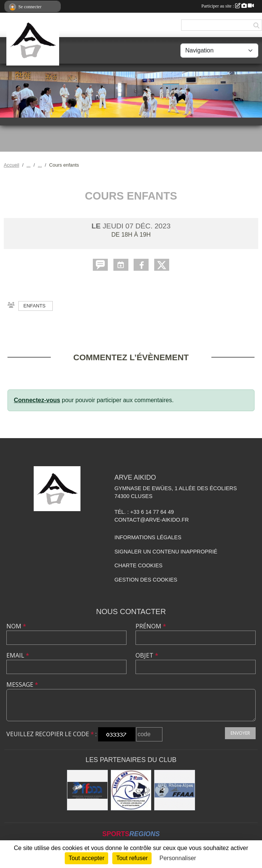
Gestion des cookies (146, 580)
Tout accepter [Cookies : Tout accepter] (86, 858)
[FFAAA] (87, 790)
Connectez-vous (37, 400)
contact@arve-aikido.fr (152, 520)
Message (22, 685)
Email (18, 655)
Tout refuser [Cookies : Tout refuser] (132, 858)
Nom (16, 626)
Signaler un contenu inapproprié (166, 552)
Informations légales (148, 537)
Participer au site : (228, 6)
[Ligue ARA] (131, 790)
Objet (147, 655)
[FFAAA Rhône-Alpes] (175, 790)
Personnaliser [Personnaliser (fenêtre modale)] (178, 858)
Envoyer (240, 733)
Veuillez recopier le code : (51, 734)
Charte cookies (138, 565)
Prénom (151, 626)
